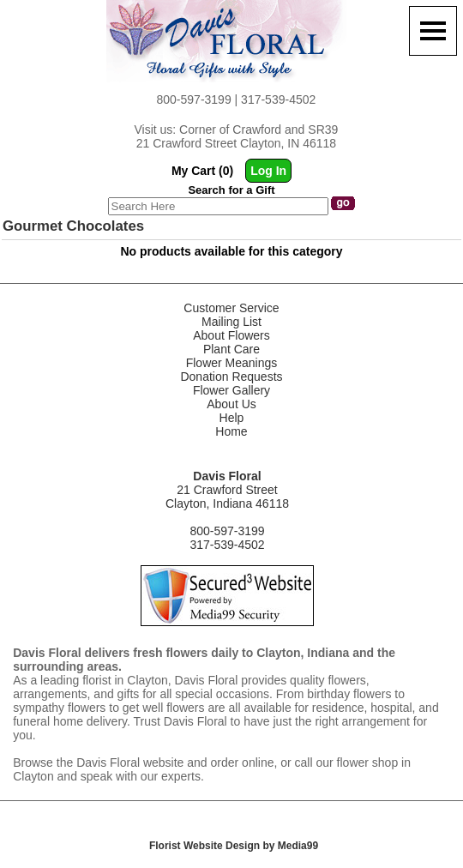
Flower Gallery (231, 390)
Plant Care (231, 349)
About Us (231, 404)
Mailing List (231, 322)
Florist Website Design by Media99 (234, 846)
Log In (268, 171)
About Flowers (231, 335)
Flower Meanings (232, 363)
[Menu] (433, 31)
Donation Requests (231, 377)
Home (231, 431)
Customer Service (231, 308)
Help (232, 418)
